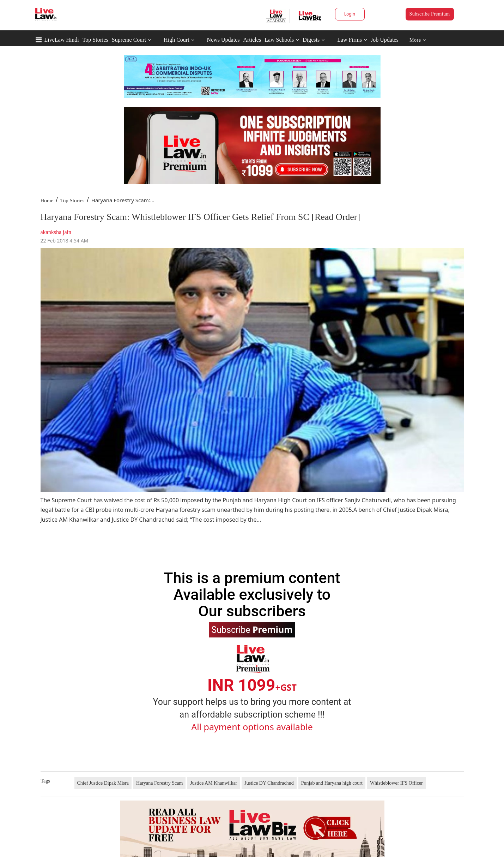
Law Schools (282, 40)
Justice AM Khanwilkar (214, 783)
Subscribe (252, 629)
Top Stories (95, 40)
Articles (252, 40)
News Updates (223, 40)
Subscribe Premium (430, 14)
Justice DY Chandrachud (269, 783)
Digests (311, 40)
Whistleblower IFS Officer (396, 783)
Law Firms (352, 40)
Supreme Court (129, 40)
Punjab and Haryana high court (332, 783)
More (418, 40)
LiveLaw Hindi (62, 40)
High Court (176, 40)
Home (47, 200)
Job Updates (385, 40)
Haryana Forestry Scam (159, 783)
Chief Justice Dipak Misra (103, 783)
